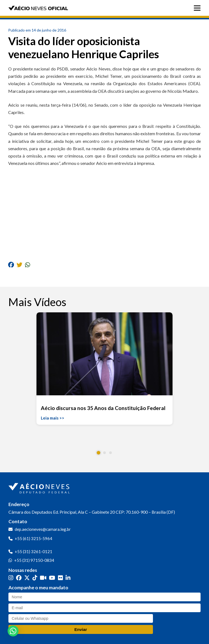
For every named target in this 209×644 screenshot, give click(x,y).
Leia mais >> (53, 418)
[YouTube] (52, 577)
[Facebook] (19, 577)
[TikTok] (35, 577)
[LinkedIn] (68, 577)
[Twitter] (27, 577)
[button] (99, 453)
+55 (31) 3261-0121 (33, 551)
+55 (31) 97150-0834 (34, 560)
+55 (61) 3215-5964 (33, 538)
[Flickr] (60, 577)
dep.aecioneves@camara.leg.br (43, 529)
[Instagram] (11, 577)
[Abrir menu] (199, 8)
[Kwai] (43, 577)
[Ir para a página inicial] (40, 487)
